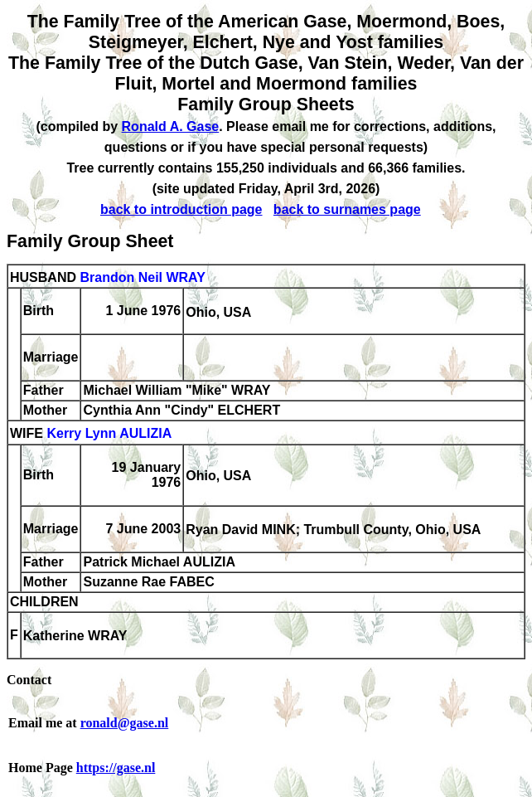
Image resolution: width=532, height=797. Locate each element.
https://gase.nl (116, 768)
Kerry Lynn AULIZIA (109, 434)
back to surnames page (347, 209)
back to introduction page (181, 209)
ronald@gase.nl (125, 723)
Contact (29, 680)
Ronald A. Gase (171, 126)
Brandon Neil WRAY (142, 277)
